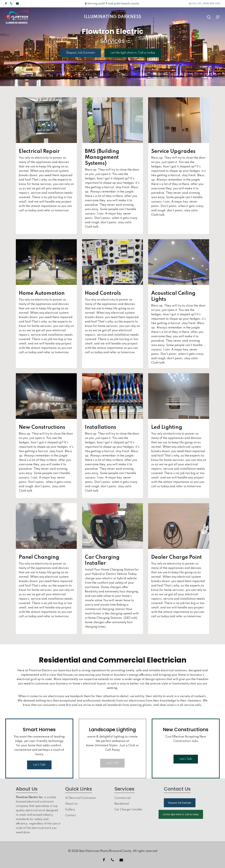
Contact (70, 815)
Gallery (70, 810)
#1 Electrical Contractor (81, 798)
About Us (71, 804)
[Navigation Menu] (218, 17)
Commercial (122, 798)
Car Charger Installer (128, 810)
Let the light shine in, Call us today (181, 814)
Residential (122, 804)
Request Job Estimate (180, 803)
